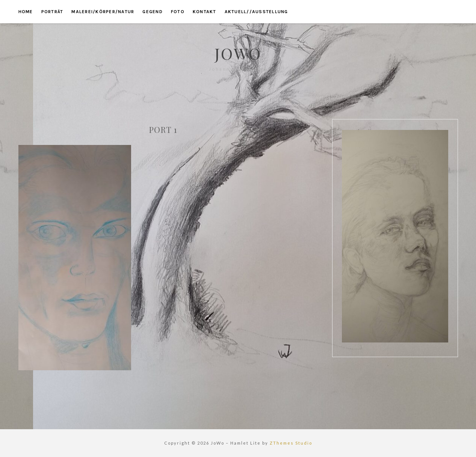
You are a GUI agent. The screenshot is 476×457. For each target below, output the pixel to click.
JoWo (238, 53)
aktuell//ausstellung (256, 12)
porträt (52, 12)
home (26, 12)
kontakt (205, 12)
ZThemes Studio (291, 443)
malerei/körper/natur (103, 12)
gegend (153, 12)
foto (178, 12)
